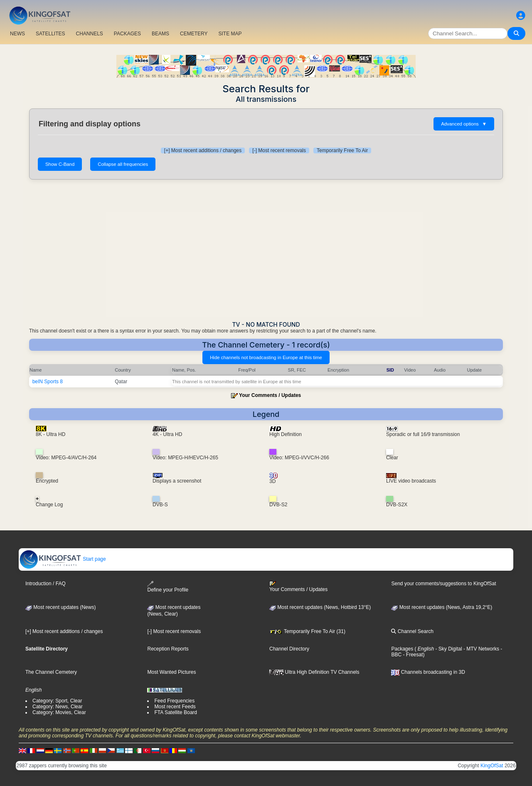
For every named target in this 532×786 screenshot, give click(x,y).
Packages (402, 649)
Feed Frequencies (174, 701)
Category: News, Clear (58, 707)
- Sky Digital (448, 649)
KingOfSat (492, 766)
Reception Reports (168, 649)
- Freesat (412, 655)
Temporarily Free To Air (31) (307, 631)
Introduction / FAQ (46, 584)
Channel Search (412, 631)
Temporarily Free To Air (342, 150)
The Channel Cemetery (51, 672)
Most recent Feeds (175, 707)
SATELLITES (50, 34)
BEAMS (160, 34)
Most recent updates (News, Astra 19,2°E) (442, 607)
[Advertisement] (266, 250)
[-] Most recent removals (279, 150)
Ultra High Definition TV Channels (314, 672)
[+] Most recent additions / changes (203, 150)
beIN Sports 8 (48, 382)
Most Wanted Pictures (171, 672)
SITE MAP (230, 34)
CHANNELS (89, 34)
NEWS (17, 34)
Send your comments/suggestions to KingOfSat (443, 584)
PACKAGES (127, 34)
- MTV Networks (481, 649)
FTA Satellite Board (176, 712)
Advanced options (464, 124)
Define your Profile (168, 587)
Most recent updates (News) (60, 607)
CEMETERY (194, 34)
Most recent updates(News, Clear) (174, 611)
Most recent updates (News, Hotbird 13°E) (320, 607)
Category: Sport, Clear (57, 701)
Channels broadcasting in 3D (428, 672)
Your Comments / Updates (270, 395)
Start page (63, 559)
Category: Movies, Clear (59, 712)
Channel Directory (289, 649)
